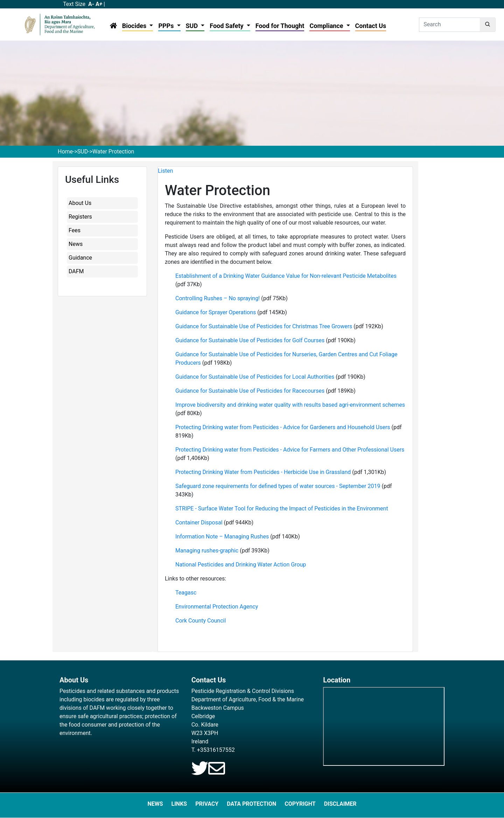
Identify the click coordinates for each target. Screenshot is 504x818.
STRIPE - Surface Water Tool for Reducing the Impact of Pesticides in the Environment (282, 508)
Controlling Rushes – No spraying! (218, 298)
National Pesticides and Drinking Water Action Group (241, 565)
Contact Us (371, 26)
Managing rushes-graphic (207, 551)
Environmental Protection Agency (217, 607)
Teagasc (186, 593)
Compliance (327, 26)
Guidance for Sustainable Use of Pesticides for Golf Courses (250, 340)
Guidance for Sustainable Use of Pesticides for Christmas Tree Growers (264, 326)
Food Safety (227, 26)
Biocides (135, 26)
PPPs (167, 26)
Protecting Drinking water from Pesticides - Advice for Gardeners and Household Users (283, 427)
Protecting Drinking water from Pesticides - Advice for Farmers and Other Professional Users (290, 450)
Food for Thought (280, 26)
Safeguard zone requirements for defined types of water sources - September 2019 (278, 486)
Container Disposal (199, 523)
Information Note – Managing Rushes (222, 537)
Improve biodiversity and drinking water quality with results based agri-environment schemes (290, 405)
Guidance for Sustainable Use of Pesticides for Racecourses (251, 391)
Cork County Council (201, 621)
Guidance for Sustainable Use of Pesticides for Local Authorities (255, 377)
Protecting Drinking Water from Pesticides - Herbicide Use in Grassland (263, 472)
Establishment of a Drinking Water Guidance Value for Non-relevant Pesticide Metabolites (286, 276)
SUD (193, 26)
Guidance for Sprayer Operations (216, 312)
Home (65, 152)
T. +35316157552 (213, 750)
